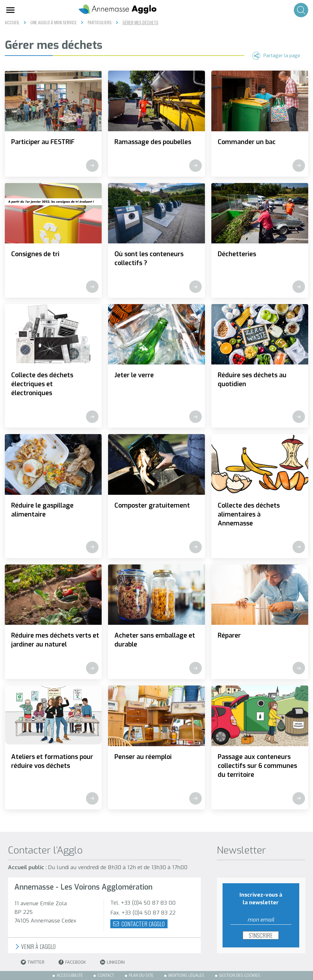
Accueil (12, 22)
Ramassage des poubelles (153, 142)
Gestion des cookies (240, 976)
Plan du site (141, 976)
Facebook (72, 962)
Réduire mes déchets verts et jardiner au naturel (55, 640)
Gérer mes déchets (140, 22)
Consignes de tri (35, 254)
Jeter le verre (134, 375)
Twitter (33, 962)
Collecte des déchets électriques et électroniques (42, 384)
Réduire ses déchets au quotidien (252, 380)
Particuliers (100, 22)
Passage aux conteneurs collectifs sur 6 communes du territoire (257, 766)
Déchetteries (237, 254)
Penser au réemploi (143, 757)
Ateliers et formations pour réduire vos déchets (52, 761)
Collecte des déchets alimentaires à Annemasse (249, 514)
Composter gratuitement (152, 505)
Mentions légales (186, 976)
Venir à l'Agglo (35, 947)
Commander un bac (247, 142)
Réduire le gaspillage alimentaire (42, 510)
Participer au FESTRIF (43, 142)
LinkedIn (112, 962)
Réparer (229, 635)
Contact (106, 976)
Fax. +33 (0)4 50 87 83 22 (143, 913)
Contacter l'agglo (139, 924)
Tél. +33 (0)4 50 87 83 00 (143, 903)
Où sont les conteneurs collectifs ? (149, 259)
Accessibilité (70, 976)
